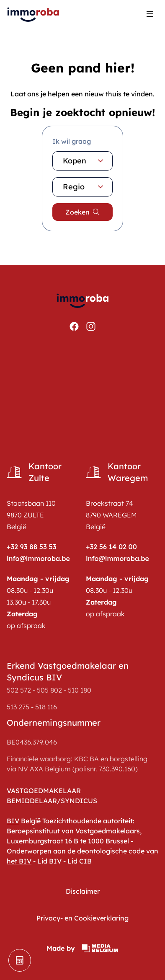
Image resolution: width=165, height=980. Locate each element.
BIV (13, 821)
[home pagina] (34, 14)
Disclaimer (83, 891)
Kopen (84, 161)
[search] (82, 212)
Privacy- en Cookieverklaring (82, 918)
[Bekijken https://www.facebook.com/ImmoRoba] (74, 326)
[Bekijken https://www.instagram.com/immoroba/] (91, 326)
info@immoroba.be (38, 559)
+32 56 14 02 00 (111, 547)
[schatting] (20, 960)
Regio (84, 187)
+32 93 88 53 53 (32, 547)
